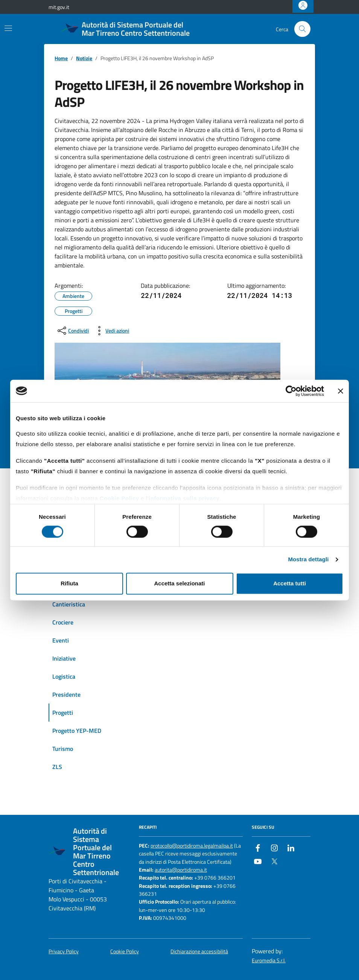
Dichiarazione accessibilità (199, 952)
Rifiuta (69, 583)
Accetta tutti (290, 583)
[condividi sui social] (72, 331)
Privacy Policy (64, 952)
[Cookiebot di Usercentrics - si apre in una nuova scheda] (291, 391)
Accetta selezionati (179, 583)
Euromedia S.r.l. (269, 961)
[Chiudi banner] (341, 391)
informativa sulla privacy (184, 498)
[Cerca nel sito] (302, 29)
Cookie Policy (119, 498)
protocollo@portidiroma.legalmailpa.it (192, 846)
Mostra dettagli (308, 560)
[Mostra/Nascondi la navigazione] (8, 28)
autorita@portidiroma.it (181, 870)
